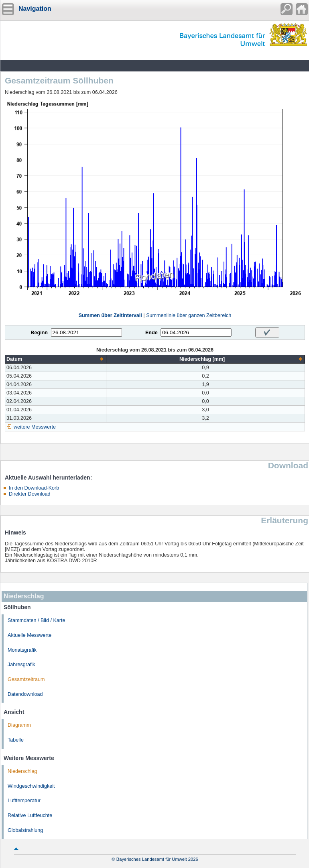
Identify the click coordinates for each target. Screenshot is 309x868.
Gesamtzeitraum (26, 679)
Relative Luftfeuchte (30, 815)
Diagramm (19, 725)
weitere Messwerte (35, 427)
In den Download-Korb (34, 488)
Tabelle (16, 740)
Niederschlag (22, 771)
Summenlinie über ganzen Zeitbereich (189, 315)
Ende (151, 333)
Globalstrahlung (25, 830)
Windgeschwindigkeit (31, 786)
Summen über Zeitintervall (110, 315)
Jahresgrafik (21, 665)
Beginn (39, 333)
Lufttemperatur (24, 801)
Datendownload (25, 694)
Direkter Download (30, 494)
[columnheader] (56, 359)
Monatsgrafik (22, 650)
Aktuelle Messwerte (29, 635)
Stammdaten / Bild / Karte (37, 620)
